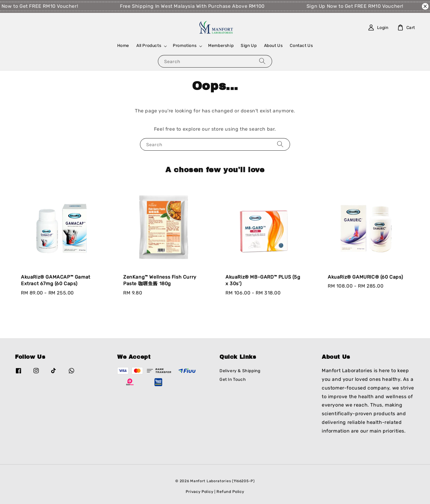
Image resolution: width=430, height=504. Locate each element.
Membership (221, 46)
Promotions (185, 46)
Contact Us (301, 46)
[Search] (262, 61)
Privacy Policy (199, 492)
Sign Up (249, 46)
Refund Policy (230, 492)
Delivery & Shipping (240, 371)
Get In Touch (233, 379)
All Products (149, 46)
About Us (273, 46)
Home (123, 46)
